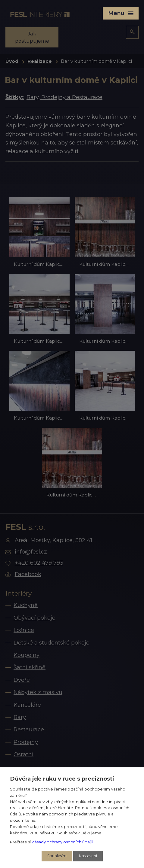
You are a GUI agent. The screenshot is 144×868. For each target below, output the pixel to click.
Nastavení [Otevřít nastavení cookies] (88, 856)
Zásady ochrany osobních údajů (63, 842)
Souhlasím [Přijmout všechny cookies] (56, 856)
